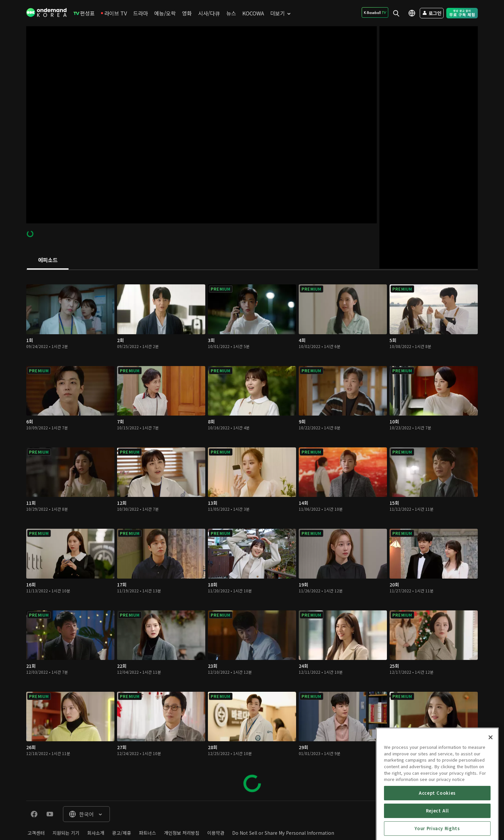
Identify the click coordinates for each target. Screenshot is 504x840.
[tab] (48, 260)
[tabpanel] (252, 535)
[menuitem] (84, 13)
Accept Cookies (437, 830)
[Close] (491, 774)
